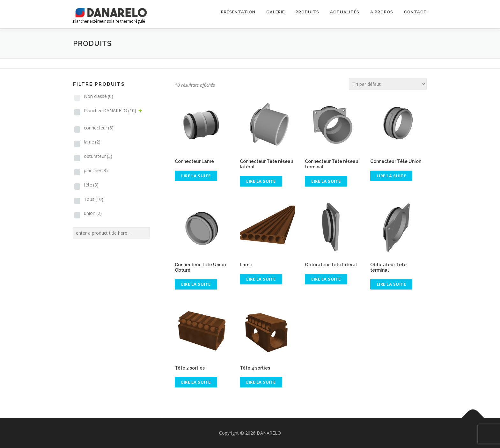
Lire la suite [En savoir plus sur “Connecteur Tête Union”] (391, 176)
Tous (94, 199)
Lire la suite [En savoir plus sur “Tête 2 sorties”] (196, 382)
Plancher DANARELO (110, 110)
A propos (382, 12)
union (93, 213)
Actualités (345, 12)
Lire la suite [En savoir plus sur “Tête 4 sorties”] (261, 382)
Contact (415, 12)
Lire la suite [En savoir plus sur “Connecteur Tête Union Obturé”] (196, 284)
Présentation (238, 12)
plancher (96, 170)
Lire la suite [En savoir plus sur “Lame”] (261, 279)
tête (91, 185)
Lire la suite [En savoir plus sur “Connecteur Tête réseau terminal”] (326, 181)
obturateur (98, 156)
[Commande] (388, 84)
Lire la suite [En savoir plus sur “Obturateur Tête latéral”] (326, 279)
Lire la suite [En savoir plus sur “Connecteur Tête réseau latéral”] (261, 181)
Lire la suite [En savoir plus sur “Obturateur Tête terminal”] (391, 284)
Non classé (99, 96)
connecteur (99, 128)
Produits (307, 12)
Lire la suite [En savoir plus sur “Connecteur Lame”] (196, 176)
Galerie (276, 12)
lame (92, 142)
